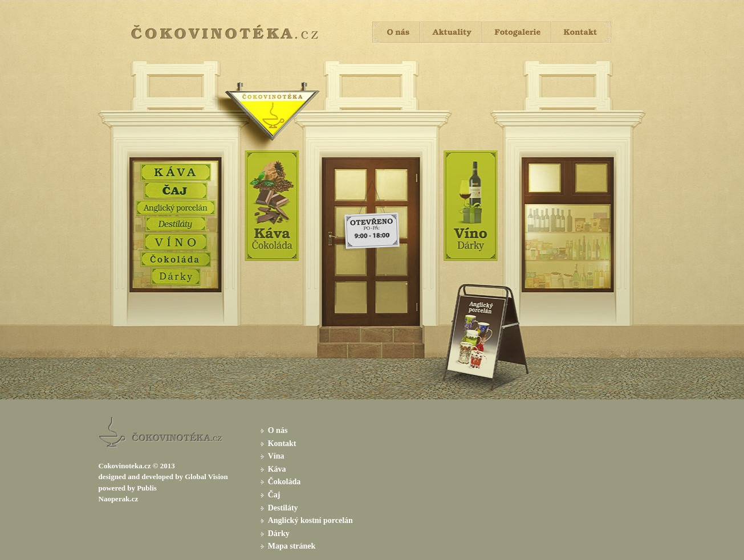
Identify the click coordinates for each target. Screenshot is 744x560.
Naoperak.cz (119, 499)
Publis (147, 488)
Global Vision (206, 477)
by (179, 477)
